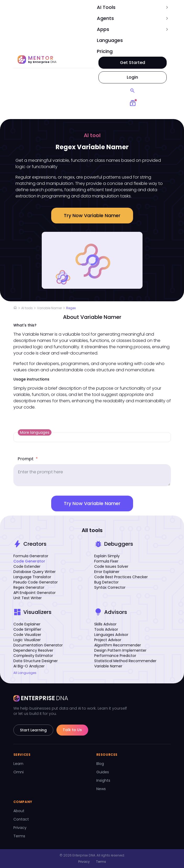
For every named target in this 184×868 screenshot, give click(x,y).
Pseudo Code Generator (36, 582)
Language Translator (32, 577)
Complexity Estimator (33, 656)
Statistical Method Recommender (125, 661)
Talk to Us (72, 730)
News (101, 789)
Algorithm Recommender (118, 645)
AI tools (27, 308)
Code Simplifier (27, 629)
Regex (71, 308)
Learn (18, 764)
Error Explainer (107, 572)
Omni (19, 772)
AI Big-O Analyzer (29, 666)
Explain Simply (107, 556)
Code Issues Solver (111, 566)
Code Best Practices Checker (121, 577)
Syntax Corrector (110, 587)
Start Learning (33, 730)
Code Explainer (27, 624)
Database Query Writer (35, 572)
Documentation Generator (38, 645)
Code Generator (29, 561)
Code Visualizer (27, 635)
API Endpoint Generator (35, 593)
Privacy (20, 828)
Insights (103, 780)
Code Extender (27, 566)
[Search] (133, 91)
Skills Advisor (105, 624)
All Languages (25, 673)
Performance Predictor (115, 656)
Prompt (28, 459)
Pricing (105, 51)
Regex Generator (29, 587)
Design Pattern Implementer (120, 650)
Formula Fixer (106, 561)
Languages (110, 40)
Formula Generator (31, 556)
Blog (100, 764)
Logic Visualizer (27, 640)
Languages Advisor (111, 635)
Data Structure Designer (36, 661)
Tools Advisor (106, 629)
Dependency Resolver (33, 650)
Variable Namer (49, 308)
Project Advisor (108, 640)
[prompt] (92, 475)
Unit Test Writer (28, 598)
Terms (19, 836)
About (19, 811)
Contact (21, 819)
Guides (103, 772)
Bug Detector (106, 582)
